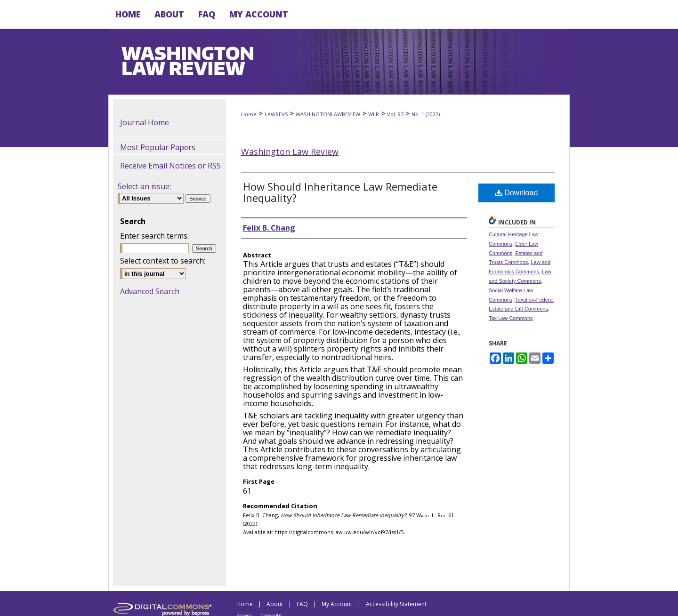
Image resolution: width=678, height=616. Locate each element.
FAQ (302, 604)
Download (517, 193)
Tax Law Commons (511, 318)
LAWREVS (276, 114)
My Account (337, 604)
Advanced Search (150, 291)
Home (249, 114)
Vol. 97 (395, 114)
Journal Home (145, 122)
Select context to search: (163, 261)
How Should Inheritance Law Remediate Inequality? (340, 192)
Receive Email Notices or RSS (170, 166)
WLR (374, 114)
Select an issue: (144, 186)
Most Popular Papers (158, 147)
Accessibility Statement (396, 604)
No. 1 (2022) (426, 114)
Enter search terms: (154, 236)
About (275, 604)
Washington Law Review (290, 152)
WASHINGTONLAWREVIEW (328, 114)
